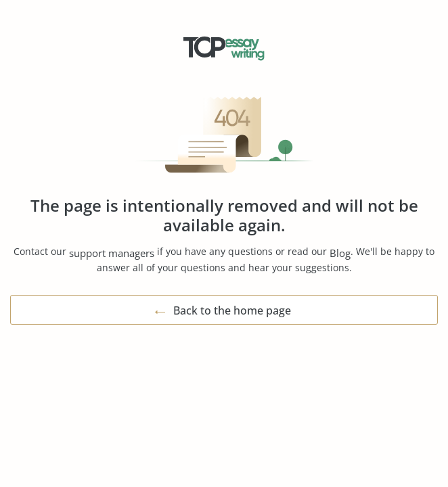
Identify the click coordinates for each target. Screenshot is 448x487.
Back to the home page (232, 310)
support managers (112, 253)
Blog (340, 253)
